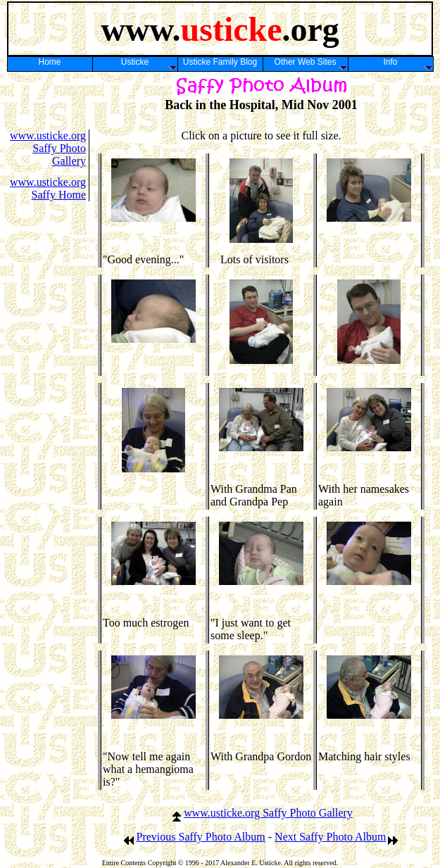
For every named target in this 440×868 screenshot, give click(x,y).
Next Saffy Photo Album (337, 837)
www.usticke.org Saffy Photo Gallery (48, 148)
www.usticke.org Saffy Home (48, 188)
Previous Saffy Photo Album (194, 837)
